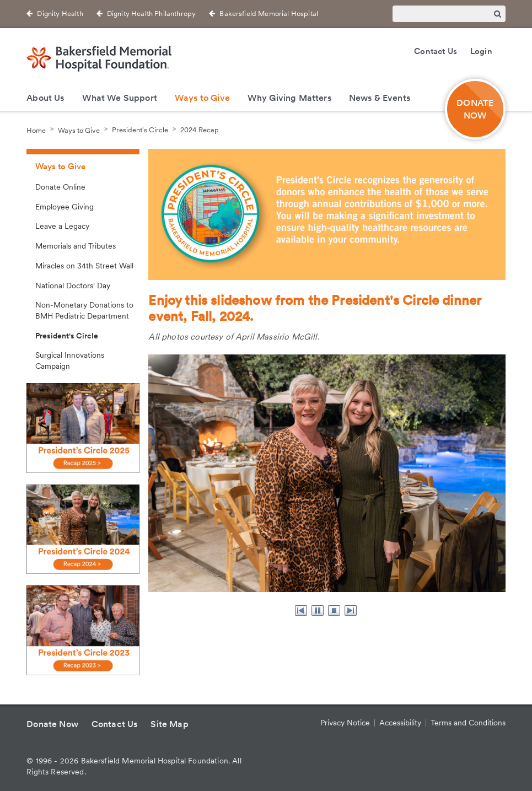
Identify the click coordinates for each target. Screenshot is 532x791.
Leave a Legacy (62, 226)
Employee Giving (65, 207)
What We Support (120, 98)
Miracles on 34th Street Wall (84, 266)
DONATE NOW (475, 109)
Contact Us (436, 51)
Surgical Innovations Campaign (70, 360)
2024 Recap (200, 130)
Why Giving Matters (289, 98)
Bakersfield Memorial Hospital (269, 14)
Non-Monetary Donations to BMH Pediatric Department (84, 310)
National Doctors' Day (73, 286)
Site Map (169, 724)
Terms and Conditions (468, 723)
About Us (45, 98)
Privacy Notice (345, 723)
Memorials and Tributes (76, 246)
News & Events (380, 98)
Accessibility (400, 723)
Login (481, 51)
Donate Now (52, 724)
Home (36, 130)
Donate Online (60, 187)
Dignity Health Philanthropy (151, 14)
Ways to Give (202, 98)
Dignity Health (60, 14)
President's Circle (140, 130)
